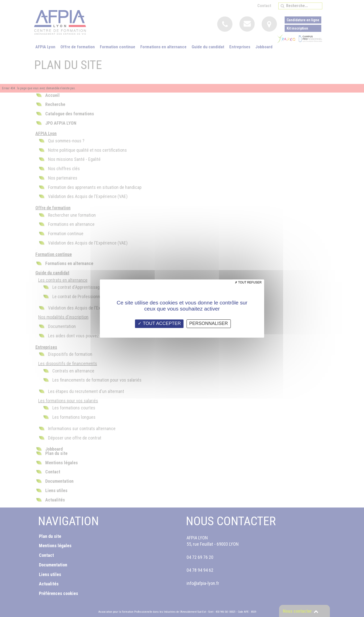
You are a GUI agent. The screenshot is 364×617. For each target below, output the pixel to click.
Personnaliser (209, 323)
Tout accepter (159, 323)
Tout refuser (248, 282)
